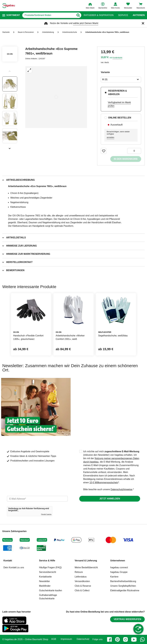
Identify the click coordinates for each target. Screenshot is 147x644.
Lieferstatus (81, 577)
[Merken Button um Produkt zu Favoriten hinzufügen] (104, 151)
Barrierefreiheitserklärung (123, 581)
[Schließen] (143, 23)
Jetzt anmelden (110, 499)
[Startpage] (9, 6)
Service (123, 15)
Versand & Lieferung (86, 561)
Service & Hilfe (47, 561)
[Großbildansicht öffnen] (56, 97)
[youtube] (134, 639)
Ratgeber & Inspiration (99, 15)
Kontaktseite (45, 577)
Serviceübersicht (48, 572)
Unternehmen (118, 561)
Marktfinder (45, 586)
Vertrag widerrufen (127, 619)
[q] (49, 15)
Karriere (114, 577)
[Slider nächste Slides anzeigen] (10, 147)
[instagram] (125, 639)
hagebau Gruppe (119, 572)
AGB (54, 639)
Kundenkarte (117, 58)
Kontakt (8, 561)
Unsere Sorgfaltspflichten (123, 586)
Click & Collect (82, 590)
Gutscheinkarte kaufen (51, 590)
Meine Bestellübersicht (86, 567)
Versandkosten (82, 581)
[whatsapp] (142, 639)
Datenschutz (83, 639)
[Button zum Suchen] (78, 15)
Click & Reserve (83, 586)
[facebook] (109, 639)
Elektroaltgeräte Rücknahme (125, 590)
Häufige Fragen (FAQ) (50, 567)
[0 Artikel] (134, 151)
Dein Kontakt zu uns (14, 567)
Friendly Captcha (46, 514)
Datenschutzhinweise (121, 489)
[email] (37, 499)
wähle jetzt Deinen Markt (86, 23)
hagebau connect (119, 567)
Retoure (79, 572)
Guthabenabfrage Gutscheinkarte (48, 597)
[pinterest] (117, 639)
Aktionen (139, 15)
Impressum (66, 639)
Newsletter (45, 581)
